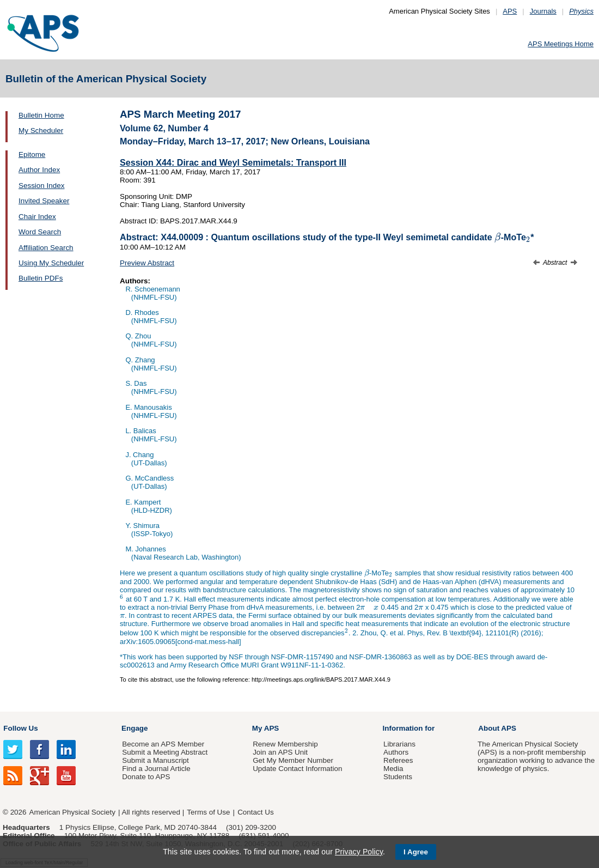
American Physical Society (72, 812)
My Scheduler (41, 130)
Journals (543, 11)
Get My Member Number (293, 760)
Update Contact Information (297, 769)
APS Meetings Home (561, 44)
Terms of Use (208, 812)
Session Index (41, 186)
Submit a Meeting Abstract (165, 752)
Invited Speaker (44, 201)
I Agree (416, 852)
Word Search (40, 232)
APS (510, 11)
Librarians (399, 744)
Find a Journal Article (156, 769)
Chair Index (37, 217)
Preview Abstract (147, 263)
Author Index (39, 170)
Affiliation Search (46, 248)
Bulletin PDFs (41, 278)
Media (393, 769)
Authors (396, 752)
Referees (398, 760)
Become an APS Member (163, 744)
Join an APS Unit (280, 752)
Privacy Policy (359, 852)
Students (398, 777)
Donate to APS (146, 777)
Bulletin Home (41, 115)
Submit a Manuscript (155, 760)
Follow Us (20, 728)
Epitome (32, 154)
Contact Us (255, 812)
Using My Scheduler (51, 263)
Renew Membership (285, 744)
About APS (497, 728)
